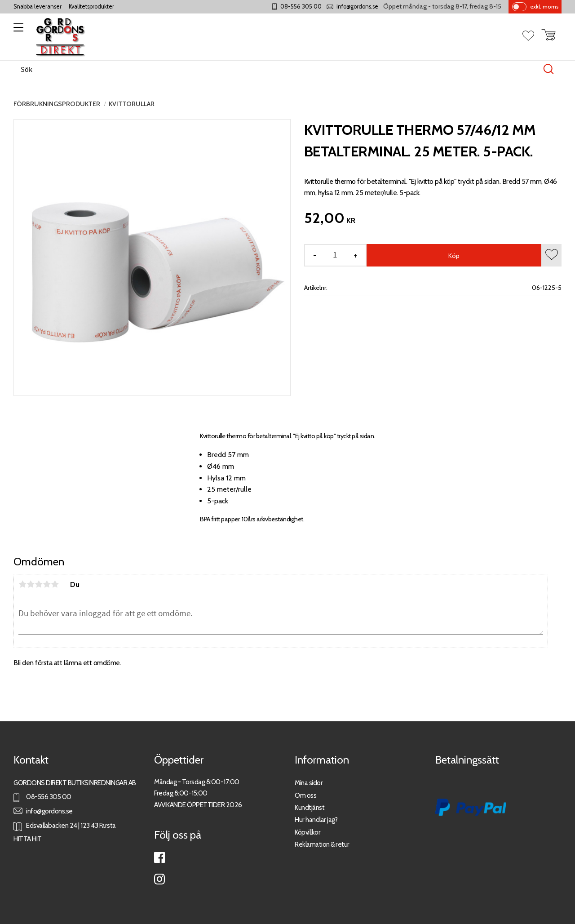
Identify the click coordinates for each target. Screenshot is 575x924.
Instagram (159, 879)
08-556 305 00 (301, 7)
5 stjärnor (55, 584)
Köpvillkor (307, 832)
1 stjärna (22, 584)
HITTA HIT (28, 839)
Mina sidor (309, 783)
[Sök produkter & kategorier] (278, 69)
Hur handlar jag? (316, 820)
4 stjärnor (47, 584)
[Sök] (548, 69)
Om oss (305, 795)
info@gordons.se (357, 7)
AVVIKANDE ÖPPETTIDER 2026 (198, 805)
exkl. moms (544, 7)
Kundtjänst (310, 807)
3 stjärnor (39, 584)
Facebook (159, 857)
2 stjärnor (31, 584)
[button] (17, 31)
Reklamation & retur (322, 844)
